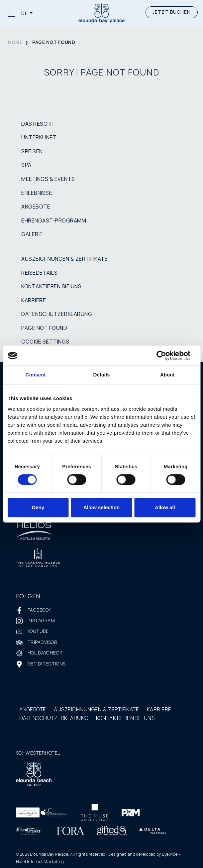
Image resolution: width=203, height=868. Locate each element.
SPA (26, 165)
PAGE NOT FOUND (44, 328)
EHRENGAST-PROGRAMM (54, 220)
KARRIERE (34, 300)
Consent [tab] (36, 375)
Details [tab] (102, 375)
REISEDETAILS (39, 273)
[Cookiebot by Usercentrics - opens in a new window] (166, 356)
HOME (15, 42)
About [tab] (167, 375)
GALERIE (32, 234)
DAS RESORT (38, 124)
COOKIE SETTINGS (45, 342)
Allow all (165, 507)
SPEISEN (32, 151)
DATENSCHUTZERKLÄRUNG (57, 314)
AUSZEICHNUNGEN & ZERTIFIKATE (64, 259)
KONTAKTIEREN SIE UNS (51, 286)
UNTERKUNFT (39, 137)
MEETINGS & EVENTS (48, 179)
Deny (38, 507)
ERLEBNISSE (37, 193)
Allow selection (101, 507)
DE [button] (25, 13)
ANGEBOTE (36, 207)
